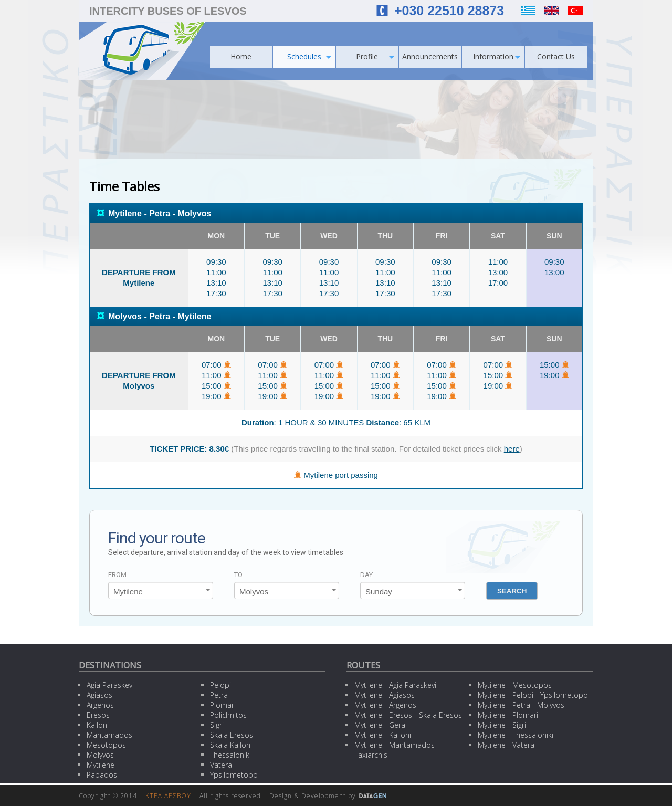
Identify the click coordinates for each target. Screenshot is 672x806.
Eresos (98, 715)
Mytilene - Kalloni (383, 735)
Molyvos (100, 755)
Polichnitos (228, 715)
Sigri (217, 725)
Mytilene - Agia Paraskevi (395, 685)
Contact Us (556, 56)
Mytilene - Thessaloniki (516, 735)
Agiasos (99, 695)
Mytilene (101, 765)
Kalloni (98, 725)
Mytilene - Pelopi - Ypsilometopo (533, 695)
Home (241, 56)
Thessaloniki (230, 755)
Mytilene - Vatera (506, 745)
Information (497, 56)
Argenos (100, 705)
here (512, 449)
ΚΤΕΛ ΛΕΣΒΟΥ (168, 796)
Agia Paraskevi (110, 685)
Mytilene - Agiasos (385, 695)
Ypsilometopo (234, 775)
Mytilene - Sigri (502, 725)
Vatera (221, 765)
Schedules (309, 56)
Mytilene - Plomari (508, 715)
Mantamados (109, 735)
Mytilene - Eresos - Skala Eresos (408, 715)
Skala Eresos (232, 735)
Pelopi (220, 685)
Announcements (430, 56)
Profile (375, 56)
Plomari (223, 705)
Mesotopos (106, 745)
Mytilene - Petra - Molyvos (521, 705)
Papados (102, 775)
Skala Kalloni (231, 745)
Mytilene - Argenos (385, 705)
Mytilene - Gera (380, 725)
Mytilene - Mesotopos (515, 685)
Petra (219, 695)
